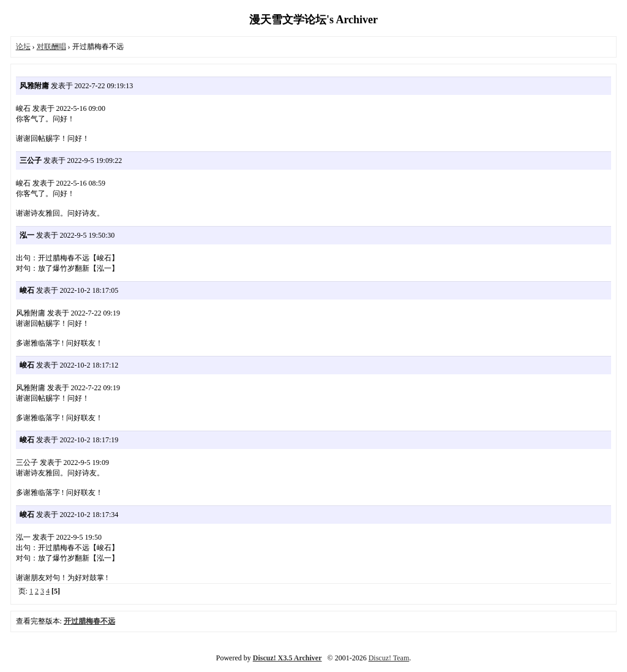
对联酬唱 (51, 47)
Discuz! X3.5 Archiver (287, 658)
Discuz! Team (389, 658)
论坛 (23, 47)
